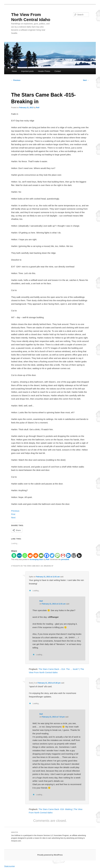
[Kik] (79, 555)
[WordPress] (74, 555)
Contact (58, 71)
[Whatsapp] (25, 555)
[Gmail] (63, 555)
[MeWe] (19, 555)
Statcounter (10, 866)
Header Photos (44, 71)
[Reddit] (30, 555)
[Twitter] (52, 555)
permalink (65, 559)
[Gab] (14, 555)
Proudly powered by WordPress (50, 855)
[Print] (36, 555)
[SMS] (57, 555)
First (13, 514)
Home (14, 71)
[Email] (41, 555)
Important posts (27, 71)
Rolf (38, 108)
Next (86, 80)
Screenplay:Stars (37, 559)
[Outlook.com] (68, 555)
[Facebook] (47, 555)
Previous (16, 80)
